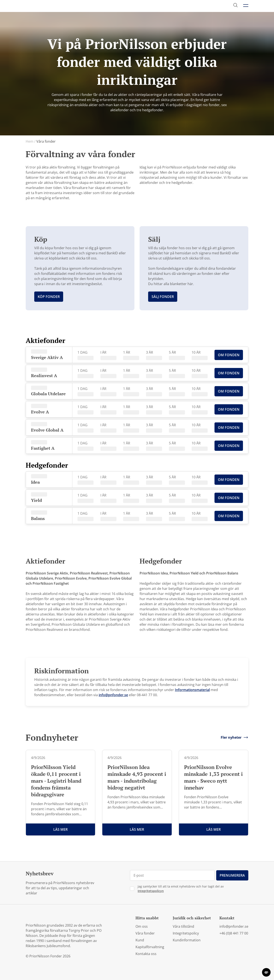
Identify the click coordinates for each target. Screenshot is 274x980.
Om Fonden (229, 355)
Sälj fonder (163, 297)
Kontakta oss (146, 954)
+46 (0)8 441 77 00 (234, 933)
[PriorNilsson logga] (46, 6)
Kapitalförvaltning (150, 947)
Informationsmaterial (192, 690)
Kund (140, 940)
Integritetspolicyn (151, 891)
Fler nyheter (235, 737)
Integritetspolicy (186, 933)
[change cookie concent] (266, 972)
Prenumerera (232, 875)
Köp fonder (49, 297)
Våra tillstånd (183, 926)
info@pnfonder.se (113, 695)
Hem (31, 141)
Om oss (142, 926)
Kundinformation (187, 940)
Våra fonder (145, 933)
